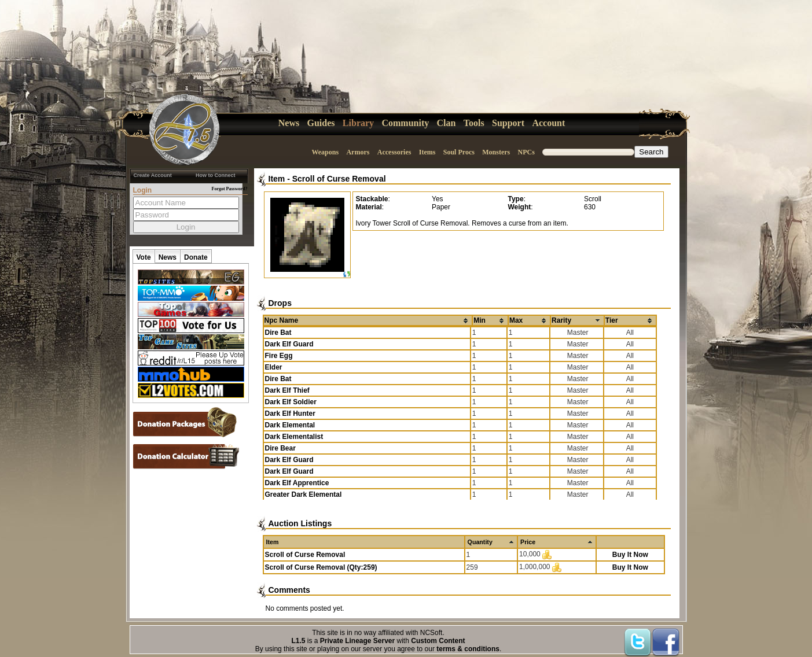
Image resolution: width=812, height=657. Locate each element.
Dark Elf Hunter (290, 414)
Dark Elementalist (294, 437)
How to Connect (216, 175)
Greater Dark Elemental (304, 494)
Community (405, 123)
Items (427, 152)
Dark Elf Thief (287, 390)
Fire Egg (279, 356)
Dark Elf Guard (289, 344)
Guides (321, 123)
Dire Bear (280, 448)
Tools (474, 123)
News (289, 123)
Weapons (325, 152)
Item (277, 179)
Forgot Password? (230, 189)
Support (508, 123)
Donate (196, 257)
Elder (274, 367)
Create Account (153, 175)
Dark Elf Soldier (291, 402)
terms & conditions (468, 649)
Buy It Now (630, 555)
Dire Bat (278, 333)
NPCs (526, 152)
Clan (447, 123)
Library (358, 123)
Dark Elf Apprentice (297, 483)
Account (548, 123)
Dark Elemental (290, 425)
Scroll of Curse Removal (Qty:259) (321, 567)
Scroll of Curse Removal (339, 179)
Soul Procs (459, 152)
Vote (144, 257)
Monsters (496, 152)
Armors (358, 152)
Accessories (394, 152)
